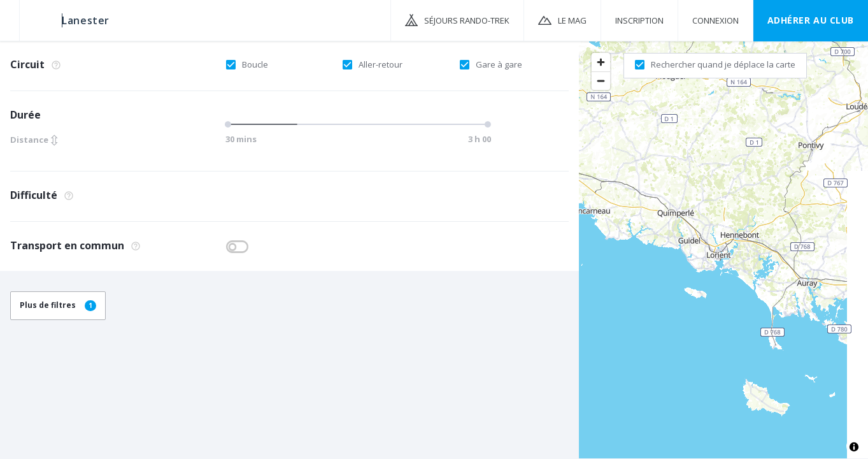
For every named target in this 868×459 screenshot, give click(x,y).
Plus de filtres (58, 305)
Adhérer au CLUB (811, 20)
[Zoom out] (601, 81)
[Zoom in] (601, 62)
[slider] (230, 124)
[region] (723, 249)
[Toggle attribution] (854, 447)
